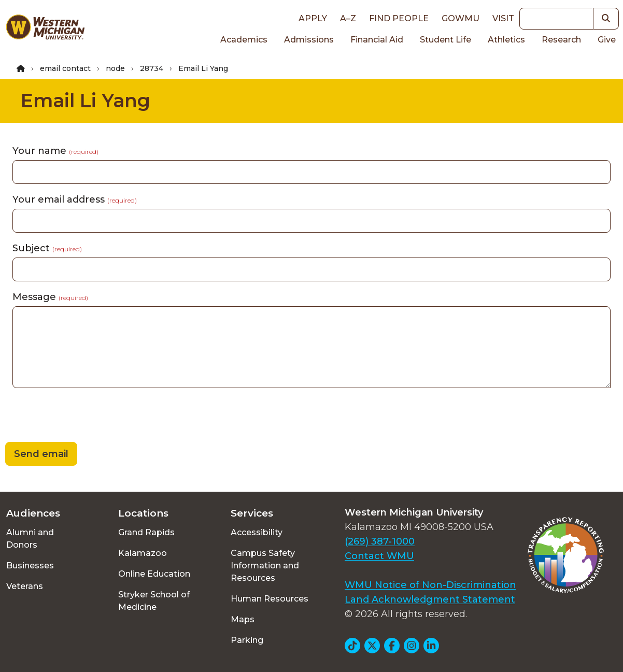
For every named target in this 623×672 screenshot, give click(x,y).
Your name (55, 151)
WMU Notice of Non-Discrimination (430, 585)
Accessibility (257, 532)
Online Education (154, 574)
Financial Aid (377, 40)
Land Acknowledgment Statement (430, 599)
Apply (313, 18)
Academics (244, 40)
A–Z (348, 18)
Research (561, 40)
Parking (247, 640)
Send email (41, 454)
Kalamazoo (143, 553)
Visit (503, 18)
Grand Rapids (146, 532)
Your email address (75, 199)
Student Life (445, 40)
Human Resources (270, 599)
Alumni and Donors (30, 539)
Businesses (30, 566)
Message (50, 297)
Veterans (25, 586)
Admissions (309, 40)
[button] (606, 19)
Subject (47, 248)
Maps (243, 619)
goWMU (461, 18)
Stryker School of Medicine (154, 601)
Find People (399, 18)
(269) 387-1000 (380, 541)
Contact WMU (379, 556)
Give (607, 40)
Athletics (506, 40)
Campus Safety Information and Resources (265, 566)
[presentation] (79, 417)
